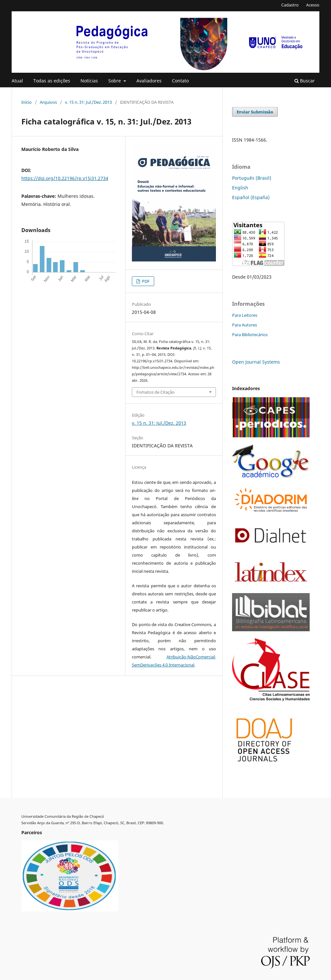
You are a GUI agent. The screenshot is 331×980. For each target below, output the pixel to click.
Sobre (115, 81)
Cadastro (290, 5)
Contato (180, 81)
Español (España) (251, 197)
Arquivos (48, 102)
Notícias (89, 81)
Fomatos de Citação (155, 392)
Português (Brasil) (252, 178)
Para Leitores (245, 315)
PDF (145, 281)
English (240, 188)
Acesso (313, 5)
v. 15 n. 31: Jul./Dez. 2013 (88, 102)
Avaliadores (149, 81)
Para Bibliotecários (250, 335)
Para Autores (245, 325)
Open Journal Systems (256, 362)
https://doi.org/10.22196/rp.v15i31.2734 (65, 178)
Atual (17, 81)
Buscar (305, 81)
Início (27, 102)
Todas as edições (52, 81)
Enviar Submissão (255, 112)
